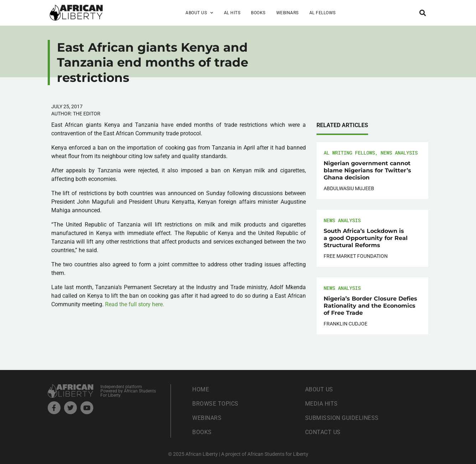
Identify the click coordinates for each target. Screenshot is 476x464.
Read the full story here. (135, 304)
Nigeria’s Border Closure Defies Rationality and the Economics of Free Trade (370, 306)
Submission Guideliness (342, 418)
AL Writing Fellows (349, 153)
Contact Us (323, 432)
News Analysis (399, 153)
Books (258, 13)
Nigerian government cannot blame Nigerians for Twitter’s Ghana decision (367, 170)
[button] (422, 13)
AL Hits (232, 13)
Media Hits (321, 404)
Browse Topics (215, 404)
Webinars (287, 13)
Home (201, 389)
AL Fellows (323, 13)
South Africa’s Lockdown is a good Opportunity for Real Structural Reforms (366, 238)
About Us (199, 13)
